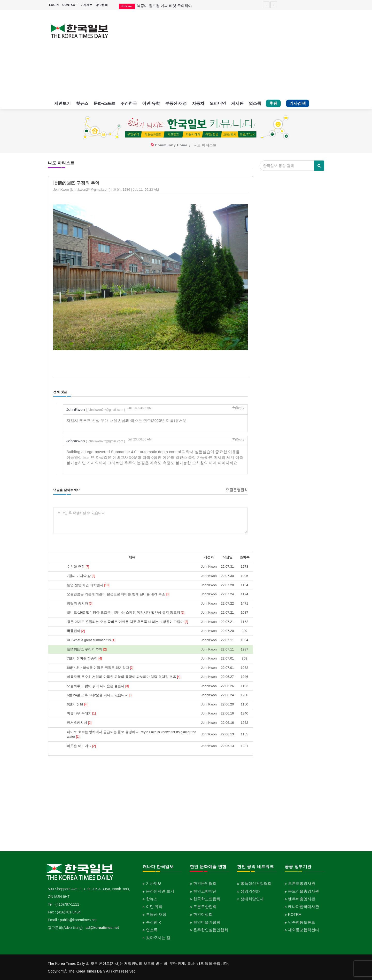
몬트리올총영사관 (304, 891)
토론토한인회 (205, 906)
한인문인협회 (205, 883)
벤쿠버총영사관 (302, 899)
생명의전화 (250, 891)
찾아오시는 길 (158, 937)
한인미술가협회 (207, 922)
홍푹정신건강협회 (256, 883)
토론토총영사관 (302, 883)
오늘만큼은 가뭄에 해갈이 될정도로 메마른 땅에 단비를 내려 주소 (118, 594)
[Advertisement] (222, 54)
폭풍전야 (76, 631)
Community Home (171, 145)
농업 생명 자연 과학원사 (88, 585)
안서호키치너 (79, 722)
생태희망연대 (252, 899)
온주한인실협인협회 (211, 930)
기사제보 (87, 5)
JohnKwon (96, 409)
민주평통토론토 (302, 922)
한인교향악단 (205, 891)
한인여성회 (203, 914)
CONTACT (69, 5)
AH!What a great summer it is (91, 640)
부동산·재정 (176, 103)
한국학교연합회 (207, 899)
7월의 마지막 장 (81, 576)
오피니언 (218, 103)
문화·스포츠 (104, 103)
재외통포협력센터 (304, 930)
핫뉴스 (82, 103)
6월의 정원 (77, 704)
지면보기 (63, 103)
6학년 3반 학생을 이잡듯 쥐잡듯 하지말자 (100, 667)
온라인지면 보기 (160, 891)
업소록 (255, 103)
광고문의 (102, 5)
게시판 (237, 103)
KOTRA (295, 914)
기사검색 (298, 103)
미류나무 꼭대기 (81, 713)
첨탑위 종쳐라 (80, 603)
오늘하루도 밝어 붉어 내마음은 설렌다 (98, 686)
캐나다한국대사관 (304, 906)
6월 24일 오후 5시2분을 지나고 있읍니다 (100, 695)
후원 (273, 103)
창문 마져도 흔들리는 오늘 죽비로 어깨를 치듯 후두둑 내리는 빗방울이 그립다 (127, 621)
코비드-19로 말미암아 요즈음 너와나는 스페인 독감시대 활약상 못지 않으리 (126, 612)
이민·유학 (151, 103)
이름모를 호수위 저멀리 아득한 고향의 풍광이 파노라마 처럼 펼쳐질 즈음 (124, 677)
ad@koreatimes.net (102, 928)
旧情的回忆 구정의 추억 (87, 649)
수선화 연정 (78, 567)
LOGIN (54, 5)
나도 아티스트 (205, 145)
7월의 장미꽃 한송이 (84, 658)
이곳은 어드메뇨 (81, 746)
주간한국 (129, 103)
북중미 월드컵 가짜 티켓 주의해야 (164, 6)
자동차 (198, 103)
